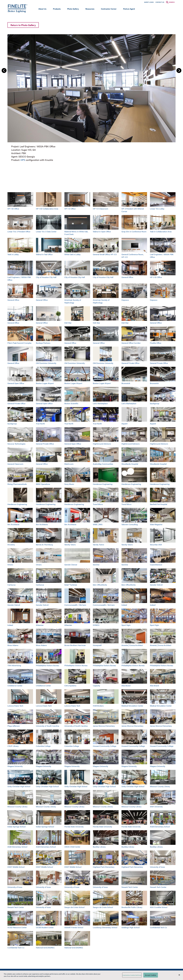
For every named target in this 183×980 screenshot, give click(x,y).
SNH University (156, 807)
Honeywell (97, 645)
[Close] (179, 975)
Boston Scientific (71, 403)
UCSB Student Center (45, 927)
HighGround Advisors (102, 444)
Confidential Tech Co (158, 927)
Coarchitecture (156, 565)
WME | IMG (98, 524)
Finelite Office (156, 343)
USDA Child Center (72, 847)
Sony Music (69, 484)
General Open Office (16, 383)
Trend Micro (98, 504)
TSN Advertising (14, 665)
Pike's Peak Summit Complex (19, 343)
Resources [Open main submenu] (90, 9)
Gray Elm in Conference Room (134, 232)
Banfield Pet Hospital (159, 504)
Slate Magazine (156, 524)
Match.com (69, 464)
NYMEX (96, 625)
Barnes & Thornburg (44, 545)
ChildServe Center (15, 686)
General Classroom (15, 464)
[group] (91, 97)
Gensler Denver (71, 565)
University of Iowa (157, 867)
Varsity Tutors (70, 545)
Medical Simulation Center (132, 706)
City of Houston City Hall (46, 277)
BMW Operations (43, 484)
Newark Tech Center (130, 887)
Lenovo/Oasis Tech (15, 706)
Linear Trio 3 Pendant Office (19, 232)
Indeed (124, 605)
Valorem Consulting (130, 524)
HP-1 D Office (70, 209)
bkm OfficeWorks (100, 585)
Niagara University (15, 766)
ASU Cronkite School (159, 907)
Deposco (125, 300)
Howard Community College (105, 746)
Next (179, 71)
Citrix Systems (70, 686)
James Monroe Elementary (104, 726)
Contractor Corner (109, 9)
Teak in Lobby (13, 254)
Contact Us (160, 2)
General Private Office (130, 363)
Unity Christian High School (19, 786)
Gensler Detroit (156, 585)
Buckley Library (99, 847)
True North (40, 424)
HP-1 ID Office (13, 209)
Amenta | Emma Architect (132, 645)
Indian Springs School (17, 827)
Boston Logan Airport (45, 383)
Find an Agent (129, 9)
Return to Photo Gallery (23, 25)
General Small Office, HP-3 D (105, 254)
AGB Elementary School (160, 827)
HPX (23, 160)
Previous (4, 71)
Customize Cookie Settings (132, 975)
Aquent (124, 424)
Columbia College (43, 746)
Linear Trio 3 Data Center (46, 232)
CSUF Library (13, 746)
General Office (127, 277)
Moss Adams (13, 645)
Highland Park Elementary (104, 867)
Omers (10, 565)
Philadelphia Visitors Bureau (48, 665)
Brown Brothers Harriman (75, 645)
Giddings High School (131, 927)
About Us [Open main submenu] (42, 9)
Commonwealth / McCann (75, 605)
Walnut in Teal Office (44, 254)
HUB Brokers (98, 706)
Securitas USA (156, 545)
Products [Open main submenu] (57, 9)
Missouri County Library (160, 786)
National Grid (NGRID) (45, 948)
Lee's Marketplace (100, 403)
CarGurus (11, 585)
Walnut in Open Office (102, 232)
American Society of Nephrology (73, 301)
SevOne (96, 565)
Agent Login (149, 2)
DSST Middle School (16, 867)
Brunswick (126, 383)
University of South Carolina (48, 726)
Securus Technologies (16, 444)
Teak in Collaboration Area (161, 232)
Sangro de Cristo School (74, 907)
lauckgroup (155, 403)
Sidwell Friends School (74, 927)
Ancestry (11, 545)
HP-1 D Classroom (101, 209)
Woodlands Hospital (130, 464)
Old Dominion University (46, 363)
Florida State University (74, 827)
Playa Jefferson (14, 726)
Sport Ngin (126, 625)
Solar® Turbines (71, 585)
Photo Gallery (73, 9)
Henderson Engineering (103, 484)
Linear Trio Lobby (157, 209)
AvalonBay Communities (103, 464)
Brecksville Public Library (132, 907)
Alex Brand (126, 686)
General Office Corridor (131, 343)
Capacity (96, 686)
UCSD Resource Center (17, 927)
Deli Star (68, 323)
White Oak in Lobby (72, 254)
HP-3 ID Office (156, 277)
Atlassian (40, 625)
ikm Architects (13, 524)
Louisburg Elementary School (105, 927)
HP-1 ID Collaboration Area (47, 209)
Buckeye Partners (43, 343)
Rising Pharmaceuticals (17, 484)
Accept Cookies (151, 975)
